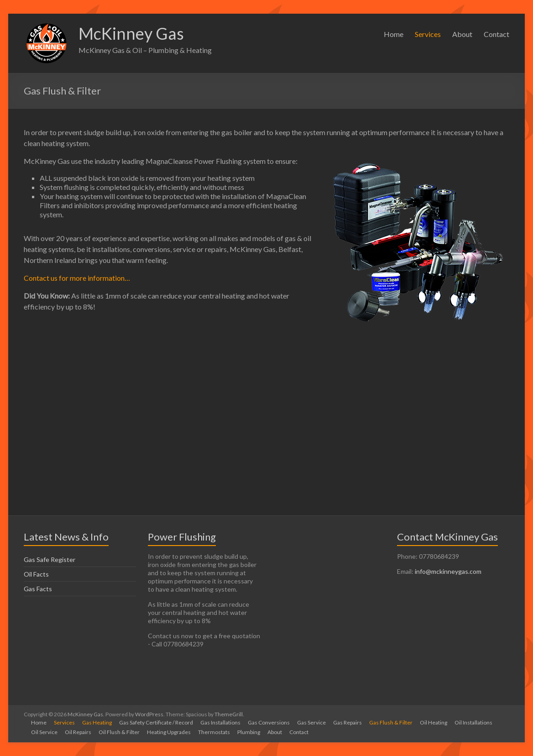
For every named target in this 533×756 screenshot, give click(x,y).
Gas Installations (220, 722)
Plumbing (249, 732)
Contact (496, 34)
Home (394, 34)
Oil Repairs (78, 732)
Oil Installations (473, 722)
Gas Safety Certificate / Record (156, 722)
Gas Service (311, 722)
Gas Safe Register (50, 559)
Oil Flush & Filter (119, 732)
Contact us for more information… (77, 278)
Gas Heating (97, 722)
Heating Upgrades (169, 732)
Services (428, 34)
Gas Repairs (347, 722)
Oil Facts (36, 574)
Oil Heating (434, 722)
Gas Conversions (269, 722)
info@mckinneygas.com (448, 571)
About (462, 34)
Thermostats (214, 732)
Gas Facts (38, 589)
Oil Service (44, 732)
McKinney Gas (131, 33)
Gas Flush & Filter (391, 722)
